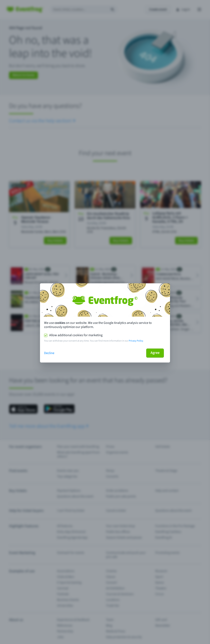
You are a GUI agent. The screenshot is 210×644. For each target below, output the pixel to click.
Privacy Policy (136, 341)
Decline (49, 353)
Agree (155, 353)
